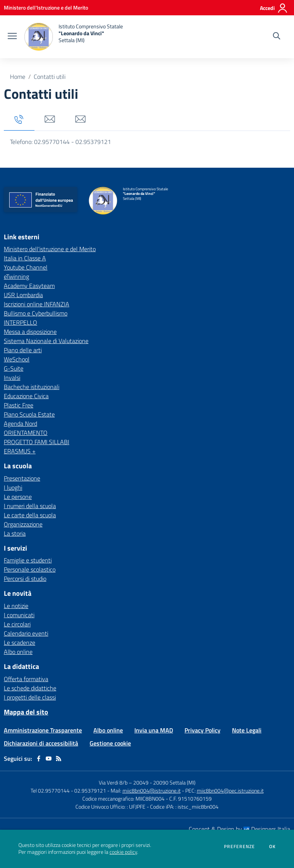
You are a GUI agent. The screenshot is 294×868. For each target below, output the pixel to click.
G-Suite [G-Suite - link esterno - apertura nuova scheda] (14, 368)
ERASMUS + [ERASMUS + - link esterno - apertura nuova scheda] (20, 451)
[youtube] (49, 758)
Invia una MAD (154, 730)
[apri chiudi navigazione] (12, 37)
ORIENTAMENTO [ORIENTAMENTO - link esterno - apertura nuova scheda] (26, 433)
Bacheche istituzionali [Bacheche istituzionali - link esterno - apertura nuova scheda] (32, 387)
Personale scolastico (30, 569)
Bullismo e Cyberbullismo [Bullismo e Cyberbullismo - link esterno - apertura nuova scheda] (36, 313)
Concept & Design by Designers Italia (239, 829)
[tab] (19, 120)
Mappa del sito (26, 712)
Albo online (18, 652)
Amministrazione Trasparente (43, 730)
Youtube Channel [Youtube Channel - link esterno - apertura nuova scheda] (26, 267)
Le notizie (16, 606)
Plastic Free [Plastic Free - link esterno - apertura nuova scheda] (19, 405)
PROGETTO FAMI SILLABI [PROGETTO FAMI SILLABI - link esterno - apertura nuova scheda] (37, 442)
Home (18, 77)
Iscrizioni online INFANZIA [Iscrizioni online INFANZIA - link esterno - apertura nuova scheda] (37, 304)
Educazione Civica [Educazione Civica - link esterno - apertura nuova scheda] (26, 396)
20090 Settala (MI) (174, 782)
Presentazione (22, 478)
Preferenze (239, 847)
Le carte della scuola (30, 515)
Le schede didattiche (30, 688)
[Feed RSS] (59, 758)
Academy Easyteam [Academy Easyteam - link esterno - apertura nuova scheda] (29, 286)
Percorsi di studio (25, 579)
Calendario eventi (26, 633)
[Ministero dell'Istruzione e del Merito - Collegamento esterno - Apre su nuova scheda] (46, 7)
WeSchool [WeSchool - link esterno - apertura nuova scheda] (17, 359)
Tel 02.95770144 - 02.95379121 (69, 790)
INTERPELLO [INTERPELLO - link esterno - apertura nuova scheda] (20, 322)
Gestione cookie (110, 743)
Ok (273, 847)
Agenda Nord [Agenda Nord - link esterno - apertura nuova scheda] (20, 423)
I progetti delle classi (30, 697)
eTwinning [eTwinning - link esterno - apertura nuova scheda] (16, 276)
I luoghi (13, 487)
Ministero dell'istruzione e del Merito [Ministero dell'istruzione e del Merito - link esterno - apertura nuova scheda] (50, 249)
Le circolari (17, 624)
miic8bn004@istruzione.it (152, 790)
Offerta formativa (26, 679)
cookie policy (123, 852)
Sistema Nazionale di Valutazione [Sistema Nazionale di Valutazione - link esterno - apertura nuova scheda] (46, 341)
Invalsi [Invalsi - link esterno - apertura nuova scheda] (12, 378)
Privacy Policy (203, 730)
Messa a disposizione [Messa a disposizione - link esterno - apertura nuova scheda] (30, 332)
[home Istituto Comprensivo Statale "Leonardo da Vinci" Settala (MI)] (74, 37)
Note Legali (247, 730)
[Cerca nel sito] (277, 37)
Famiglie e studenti (28, 560)
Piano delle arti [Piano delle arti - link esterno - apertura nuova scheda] (23, 350)
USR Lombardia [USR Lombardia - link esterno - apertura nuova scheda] (23, 295)
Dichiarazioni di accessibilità (41, 743)
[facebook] (39, 758)
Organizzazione (23, 524)
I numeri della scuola (30, 506)
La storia (15, 533)
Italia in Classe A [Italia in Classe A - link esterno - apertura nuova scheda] (25, 258)
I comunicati (19, 615)
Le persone (18, 497)
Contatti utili (50, 77)
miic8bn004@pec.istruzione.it (230, 790)
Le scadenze (20, 642)
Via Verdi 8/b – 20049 (124, 782)
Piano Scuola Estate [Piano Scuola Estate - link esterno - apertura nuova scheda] (29, 414)
